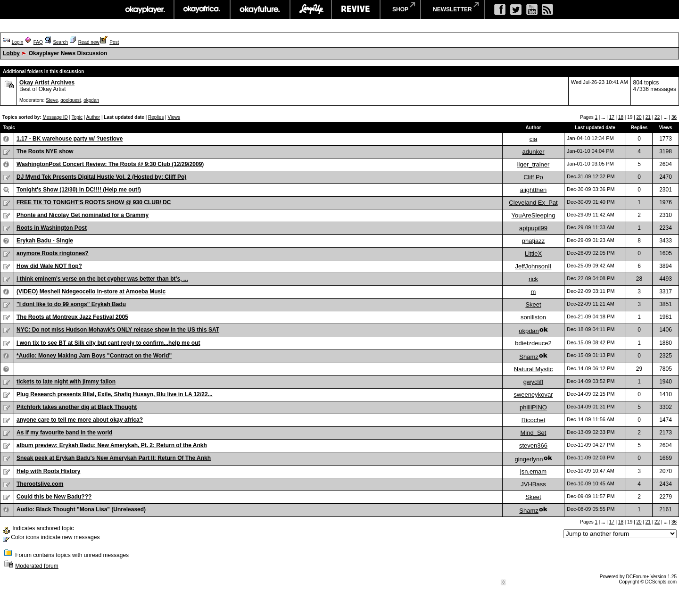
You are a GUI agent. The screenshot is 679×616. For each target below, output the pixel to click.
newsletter (452, 9)
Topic (77, 117)
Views (174, 117)
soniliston (533, 317)
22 (657, 117)
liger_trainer (534, 164)
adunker (534, 152)
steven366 (533, 445)
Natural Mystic (533, 369)
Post (114, 42)
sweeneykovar (533, 395)
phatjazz (533, 241)
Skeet (533, 304)
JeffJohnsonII (533, 266)
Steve (52, 100)
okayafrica (202, 9)
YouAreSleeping (534, 215)
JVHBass (533, 484)
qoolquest (70, 100)
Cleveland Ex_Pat (533, 203)
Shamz (529, 357)
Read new (89, 42)
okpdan (91, 100)
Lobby (11, 53)
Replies (156, 117)
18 (621, 117)
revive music (356, 9)
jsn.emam (533, 471)
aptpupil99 (533, 228)
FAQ (38, 42)
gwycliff (533, 382)
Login (17, 42)
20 (639, 117)
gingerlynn (529, 459)
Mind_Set (534, 433)
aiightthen (533, 190)
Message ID (55, 117)
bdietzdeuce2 (533, 343)
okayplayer (145, 9)
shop (400, 9)
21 (648, 117)
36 (674, 117)
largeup (311, 9)
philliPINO (533, 407)
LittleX (533, 254)
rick (533, 279)
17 (612, 117)
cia (534, 139)
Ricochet (534, 420)
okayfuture (260, 9)
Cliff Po (533, 177)
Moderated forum (37, 566)
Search (60, 42)
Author (93, 117)
